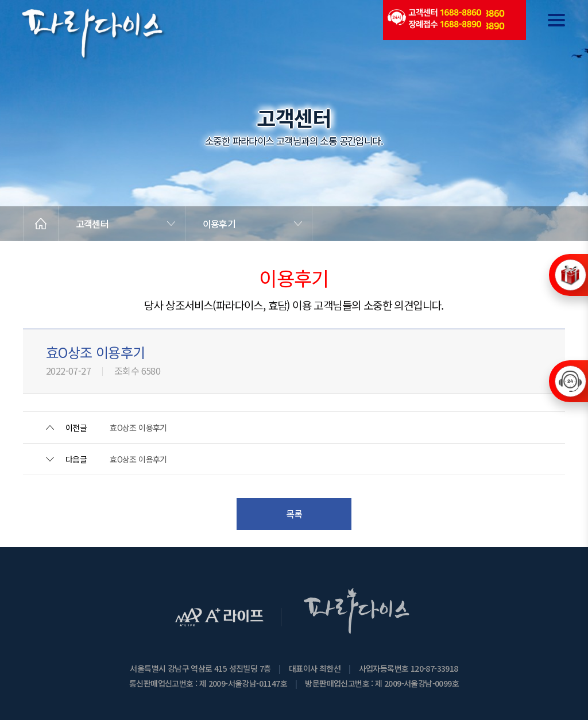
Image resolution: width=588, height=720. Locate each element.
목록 (294, 514)
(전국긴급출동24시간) (434, 20)
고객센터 (92, 224)
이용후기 (219, 224)
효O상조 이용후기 (138, 428)
